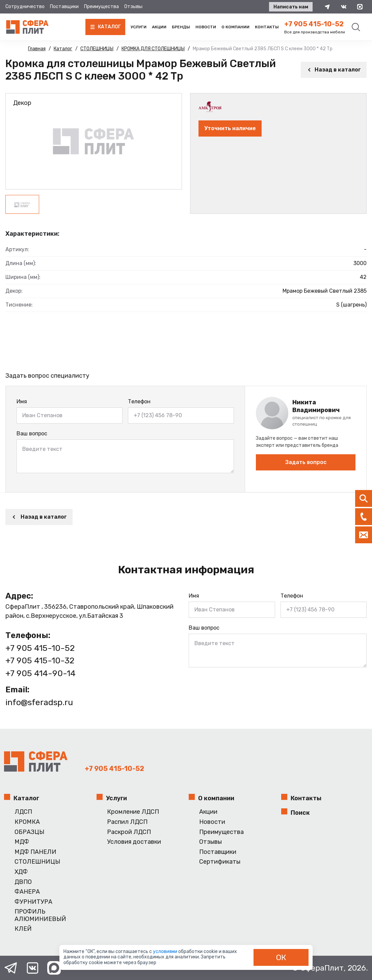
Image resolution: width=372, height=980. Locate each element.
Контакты (267, 27)
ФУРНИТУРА (33, 902)
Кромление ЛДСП (133, 812)
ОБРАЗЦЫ (29, 832)
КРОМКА (27, 822)
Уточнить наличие (230, 128)
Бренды (181, 27)
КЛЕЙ (23, 929)
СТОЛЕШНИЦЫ (37, 862)
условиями (166, 952)
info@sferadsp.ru (39, 702)
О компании (235, 27)
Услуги (139, 27)
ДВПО (23, 882)
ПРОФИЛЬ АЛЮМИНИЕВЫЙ (40, 915)
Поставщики (64, 7)
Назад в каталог (334, 70)
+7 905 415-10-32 (40, 660)
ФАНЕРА (27, 892)
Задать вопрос (306, 462)
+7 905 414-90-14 (41, 673)
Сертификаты (220, 862)
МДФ (22, 842)
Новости (206, 27)
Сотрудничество (25, 7)
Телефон (139, 401)
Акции (159, 27)
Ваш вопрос (32, 434)
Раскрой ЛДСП (129, 832)
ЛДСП (23, 812)
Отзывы (133, 7)
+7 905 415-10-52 (314, 24)
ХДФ (21, 872)
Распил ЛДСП (127, 822)
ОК (281, 957)
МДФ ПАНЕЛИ (35, 852)
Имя (22, 401)
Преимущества (101, 7)
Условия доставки (134, 842)
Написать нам (291, 7)
